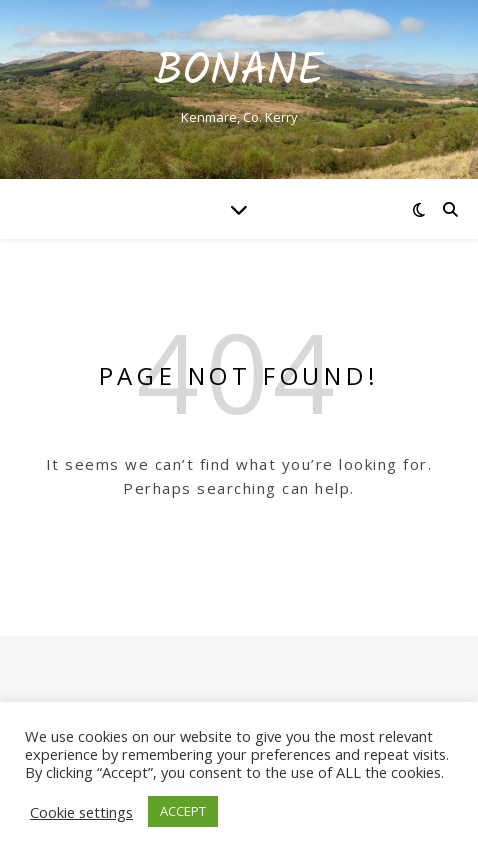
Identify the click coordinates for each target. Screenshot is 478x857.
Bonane (239, 72)
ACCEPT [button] (183, 811)
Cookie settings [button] (81, 812)
